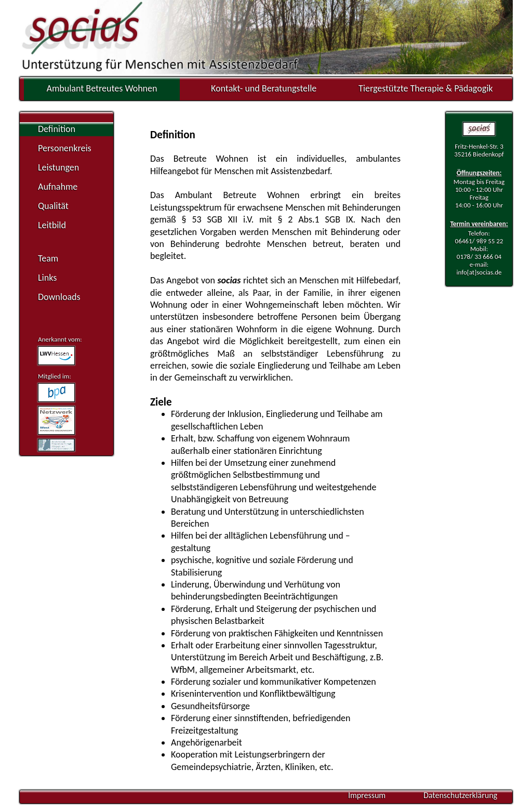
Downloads (59, 297)
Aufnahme (58, 187)
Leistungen (58, 167)
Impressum (367, 795)
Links (47, 278)
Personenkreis (65, 148)
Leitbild (52, 225)
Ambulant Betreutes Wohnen (102, 88)
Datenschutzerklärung (460, 795)
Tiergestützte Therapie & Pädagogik (425, 88)
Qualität (53, 206)
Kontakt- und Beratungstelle (264, 88)
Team (48, 258)
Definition (57, 129)
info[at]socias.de (479, 272)
